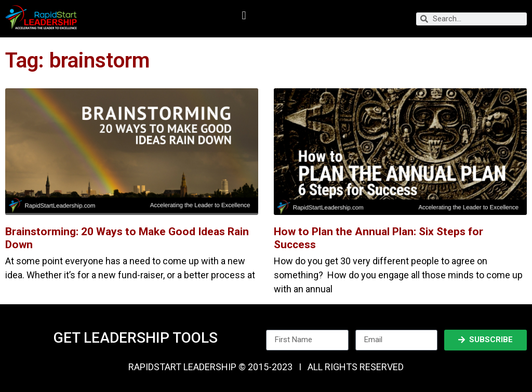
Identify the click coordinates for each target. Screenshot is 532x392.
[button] (244, 16)
